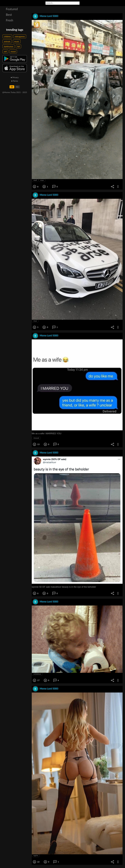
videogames (20, 36)
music (17, 41)
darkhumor (9, 46)
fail (18, 46)
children (7, 36)
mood (13, 51)
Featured (12, 9)
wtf (5, 51)
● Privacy (15, 77)
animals (7, 41)
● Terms (15, 81)
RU (17, 87)
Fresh (10, 20)
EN (12, 87)
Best (9, 15)
